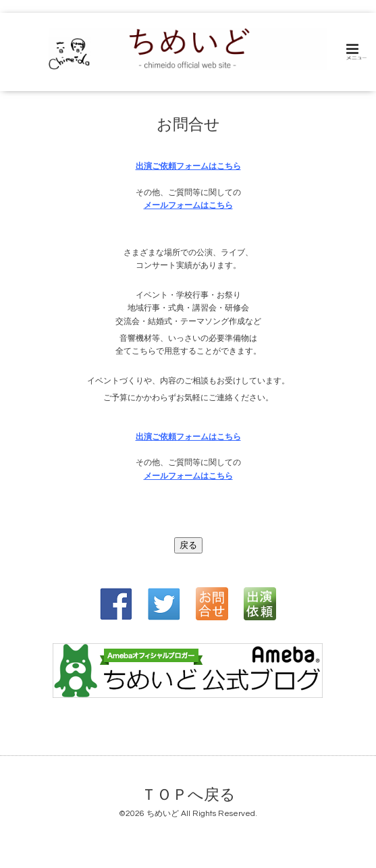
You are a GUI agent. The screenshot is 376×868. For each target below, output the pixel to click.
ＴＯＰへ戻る (188, 795)
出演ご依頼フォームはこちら (188, 166)
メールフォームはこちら (188, 206)
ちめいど (163, 814)
